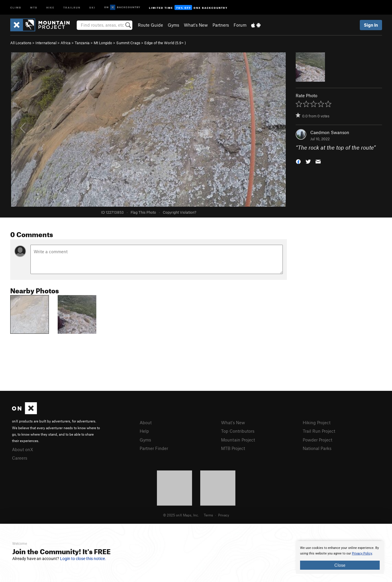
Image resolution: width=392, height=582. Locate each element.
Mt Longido (103, 43)
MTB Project (233, 448)
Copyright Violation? (179, 212)
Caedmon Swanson (330, 132)
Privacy (224, 515)
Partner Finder (154, 448)
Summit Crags (128, 43)
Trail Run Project (319, 431)
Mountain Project (238, 440)
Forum (240, 25)
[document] (340, 557)
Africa (66, 43)
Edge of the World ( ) (165, 43)
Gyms (173, 25)
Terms (208, 515)
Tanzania (82, 43)
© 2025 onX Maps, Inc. (181, 515)
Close (340, 565)
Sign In (371, 25)
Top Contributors (238, 431)
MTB (34, 7)
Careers (20, 458)
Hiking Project (317, 422)
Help (144, 431)
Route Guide (150, 25)
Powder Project (317, 440)
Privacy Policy (362, 553)
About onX (23, 449)
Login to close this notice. (83, 559)
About (146, 422)
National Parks (317, 448)
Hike (50, 7)
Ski (92, 7)
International (46, 43)
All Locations (21, 43)
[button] (298, 161)
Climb (16, 7)
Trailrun (72, 7)
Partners (221, 25)
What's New (196, 25)
